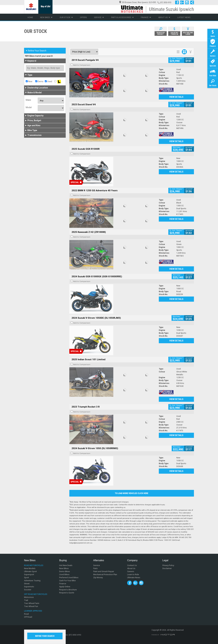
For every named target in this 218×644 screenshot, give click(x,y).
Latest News (184, 17)
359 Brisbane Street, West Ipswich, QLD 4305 (138, 2)
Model (29, 107)
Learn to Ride (133, 574)
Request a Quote (67, 593)
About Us (164, 17)
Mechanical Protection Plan (105, 574)
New (29, 81)
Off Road (28, 617)
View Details (176, 97)
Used (48, 81)
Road (26, 614)
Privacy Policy (168, 565)
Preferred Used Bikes (69, 577)
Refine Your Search (36, 51)
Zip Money (98, 577)
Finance (146, 17)
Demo (39, 81)
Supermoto (29, 587)
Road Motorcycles (34, 565)
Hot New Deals (66, 565)
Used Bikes (64, 574)
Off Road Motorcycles (36, 594)
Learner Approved (33, 611)
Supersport (29, 574)
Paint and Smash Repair (104, 571)
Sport (26, 577)
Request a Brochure (68, 590)
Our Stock (66, 17)
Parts (95, 568)
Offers (83, 17)
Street (27, 584)
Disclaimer (167, 568)
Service (99, 17)
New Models (30, 568)
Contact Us (132, 565)
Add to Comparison (82, 65)
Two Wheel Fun (31, 606)
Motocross (29, 597)
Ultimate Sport (30, 571)
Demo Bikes (65, 571)
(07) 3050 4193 (166, 3)
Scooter (28, 590)
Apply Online (65, 587)
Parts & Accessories (122, 17)
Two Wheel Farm (32, 603)
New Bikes (46, 17)
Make (28, 100)
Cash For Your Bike (67, 581)
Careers (131, 571)
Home (30, 17)
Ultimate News (134, 577)
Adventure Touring (32, 581)
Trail (26, 600)
